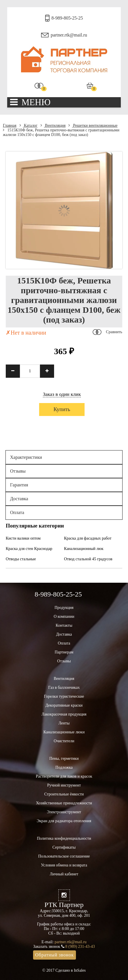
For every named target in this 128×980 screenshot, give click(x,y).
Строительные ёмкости (64, 794)
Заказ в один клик (62, 394)
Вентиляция (53, 125)
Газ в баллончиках (64, 687)
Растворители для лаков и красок (64, 776)
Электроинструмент (64, 812)
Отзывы (18, 471)
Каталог (29, 125)
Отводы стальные (21, 559)
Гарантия (19, 485)
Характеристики (26, 457)
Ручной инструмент (64, 785)
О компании (64, 616)
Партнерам (64, 652)
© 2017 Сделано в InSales (64, 970)
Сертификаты (64, 847)
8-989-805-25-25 (67, 18)
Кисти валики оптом (23, 538)
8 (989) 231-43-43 (80, 947)
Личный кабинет (64, 874)
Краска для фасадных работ (88, 538)
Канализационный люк (84, 549)
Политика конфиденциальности (64, 838)
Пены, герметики (64, 759)
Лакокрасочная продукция (64, 714)
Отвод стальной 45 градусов (88, 559)
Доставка (19, 499)
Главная (10, 125)
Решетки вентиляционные (93, 125)
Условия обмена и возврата (64, 865)
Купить (62, 409)
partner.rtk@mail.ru (69, 35)
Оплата (17, 512)
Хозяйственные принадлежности (64, 803)
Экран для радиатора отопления (64, 821)
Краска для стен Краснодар (29, 549)
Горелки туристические (64, 696)
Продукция (64, 608)
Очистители (64, 741)
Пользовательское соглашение (64, 856)
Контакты (64, 625)
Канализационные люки (64, 732)
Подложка (64, 767)
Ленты (64, 723)
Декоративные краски (64, 705)
